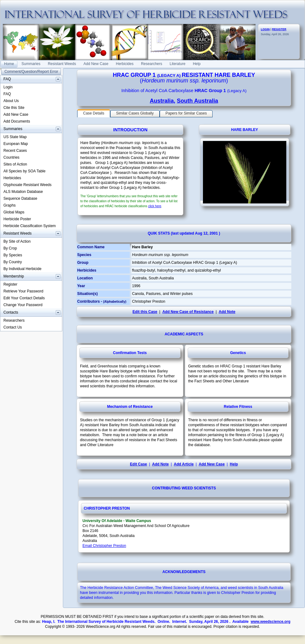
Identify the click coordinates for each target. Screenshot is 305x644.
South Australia (197, 101)
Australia (162, 101)
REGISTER (279, 29)
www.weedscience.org (270, 622)
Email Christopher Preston (104, 546)
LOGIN (265, 29)
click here (155, 206)
